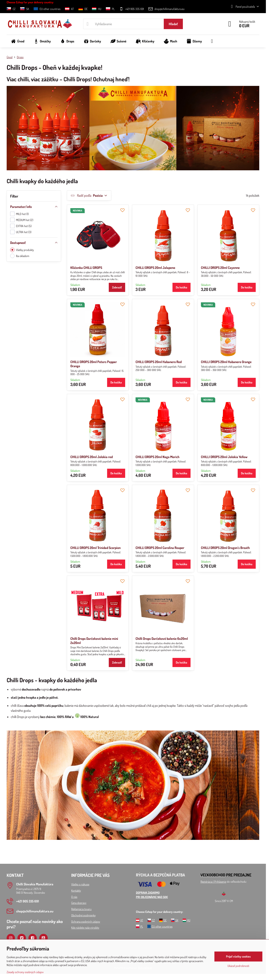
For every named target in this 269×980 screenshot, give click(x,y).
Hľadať (173, 24)
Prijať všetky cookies (238, 956)
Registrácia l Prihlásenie (213, 882)
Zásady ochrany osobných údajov (25, 972)
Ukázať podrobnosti (238, 966)
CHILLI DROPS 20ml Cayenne (220, 268)
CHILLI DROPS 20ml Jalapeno (155, 268)
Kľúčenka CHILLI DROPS (86, 268)
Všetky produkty (22, 250)
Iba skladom (20, 256)
